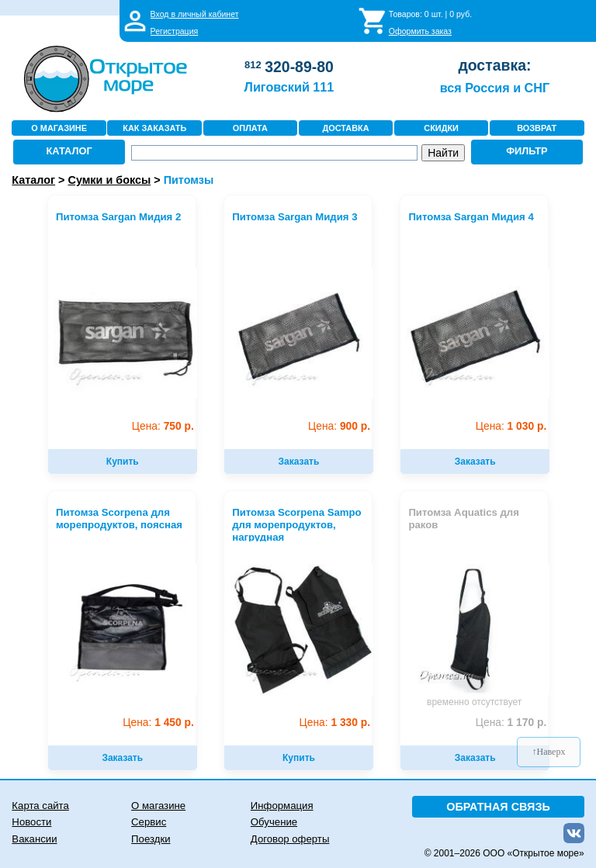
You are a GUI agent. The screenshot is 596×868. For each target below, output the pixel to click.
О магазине (158, 806)
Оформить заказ (420, 31)
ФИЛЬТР (527, 151)
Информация (282, 806)
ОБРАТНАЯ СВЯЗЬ (498, 807)
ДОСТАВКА (345, 128)
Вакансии (34, 839)
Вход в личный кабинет (195, 14)
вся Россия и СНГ (495, 88)
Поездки (151, 839)
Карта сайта (40, 806)
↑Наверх (549, 752)
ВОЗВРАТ (537, 128)
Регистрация (175, 31)
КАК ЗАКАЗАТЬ (154, 128)
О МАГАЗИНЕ (59, 128)
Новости (31, 822)
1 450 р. (158, 723)
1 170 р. (511, 723)
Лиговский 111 (289, 87)
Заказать (299, 462)
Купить (123, 462)
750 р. (163, 426)
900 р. (339, 426)
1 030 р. (511, 426)
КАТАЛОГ (69, 151)
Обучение (274, 822)
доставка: (494, 65)
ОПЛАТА (250, 128)
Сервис (149, 822)
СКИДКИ (441, 128)
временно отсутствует (474, 702)
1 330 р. (335, 723)
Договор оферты (290, 839)
